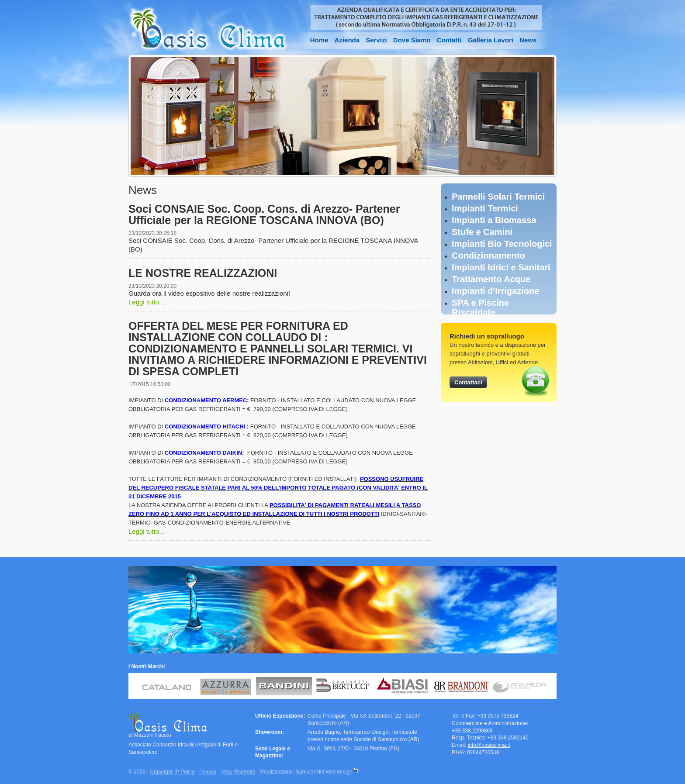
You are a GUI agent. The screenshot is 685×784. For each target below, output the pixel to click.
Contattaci (468, 382)
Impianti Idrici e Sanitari (501, 267)
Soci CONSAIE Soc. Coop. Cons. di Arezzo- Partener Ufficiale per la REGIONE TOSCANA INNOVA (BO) (264, 214)
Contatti (449, 40)
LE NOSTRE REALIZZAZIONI (203, 273)
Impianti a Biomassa (494, 220)
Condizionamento (488, 256)
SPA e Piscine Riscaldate (480, 307)
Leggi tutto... (147, 302)
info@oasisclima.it (489, 745)
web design (339, 772)
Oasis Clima (208, 29)
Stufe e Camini (482, 232)
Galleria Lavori (491, 40)
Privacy (208, 772)
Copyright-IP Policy (173, 772)
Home (319, 40)
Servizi (376, 40)
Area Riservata (238, 772)
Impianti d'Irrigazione (495, 291)
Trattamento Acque (491, 279)
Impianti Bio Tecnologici (502, 244)
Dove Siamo (412, 40)
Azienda (347, 40)
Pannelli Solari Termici (498, 197)
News (528, 40)
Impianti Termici (485, 208)
